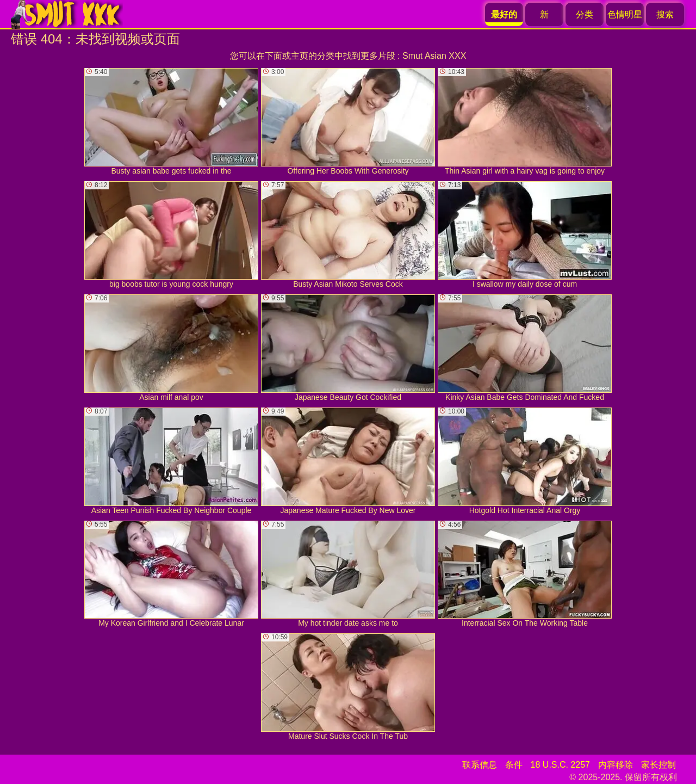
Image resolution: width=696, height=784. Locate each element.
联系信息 (480, 765)
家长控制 (658, 765)
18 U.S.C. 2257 (560, 765)
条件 (514, 765)
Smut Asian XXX (434, 56)
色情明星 (625, 14)
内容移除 (616, 765)
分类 (585, 14)
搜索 (665, 14)
